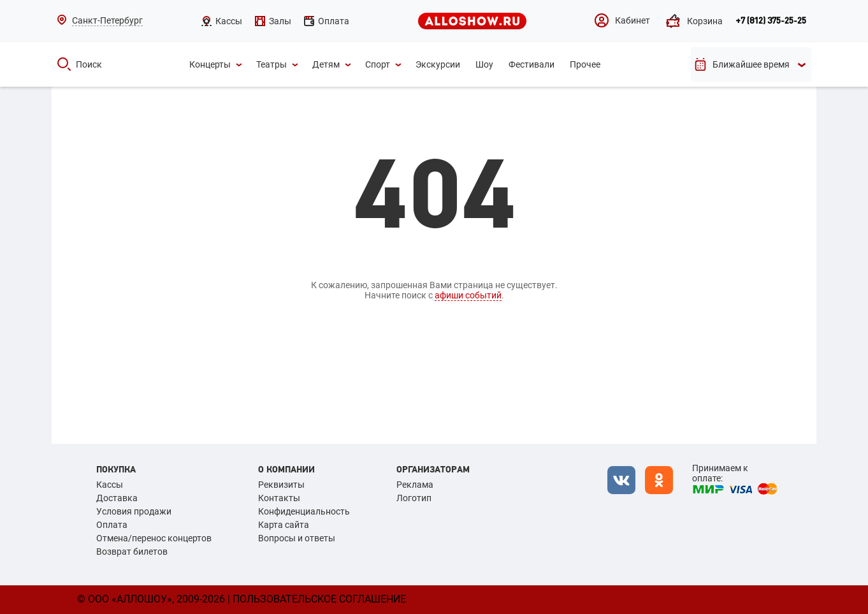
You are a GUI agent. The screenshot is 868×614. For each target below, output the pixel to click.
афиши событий (468, 295)
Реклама (415, 485)
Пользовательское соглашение (319, 599)
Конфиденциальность (304, 511)
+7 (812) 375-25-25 (771, 21)
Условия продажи (134, 511)
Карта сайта (284, 525)
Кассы (110, 485)
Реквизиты (281, 485)
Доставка (117, 498)
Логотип (414, 498)
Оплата (112, 525)
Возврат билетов (132, 552)
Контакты (279, 498)
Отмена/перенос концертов (154, 538)
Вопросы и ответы (297, 538)
